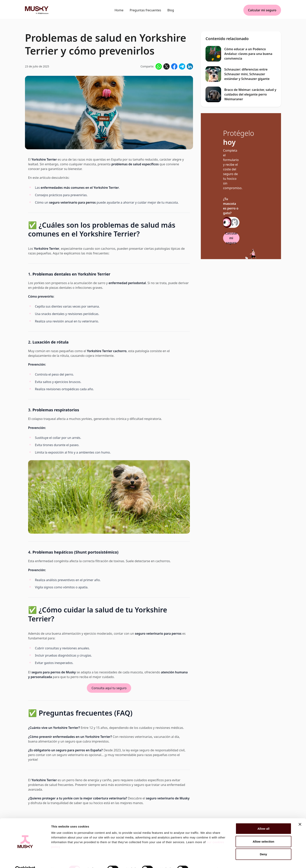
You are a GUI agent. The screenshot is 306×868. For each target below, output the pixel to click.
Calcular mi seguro (262, 10)
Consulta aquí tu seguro (109, 688)
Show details (205, 860)
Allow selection (264, 833)
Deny (263, 845)
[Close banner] (300, 816)
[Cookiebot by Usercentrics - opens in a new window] (25, 860)
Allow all (263, 820)
